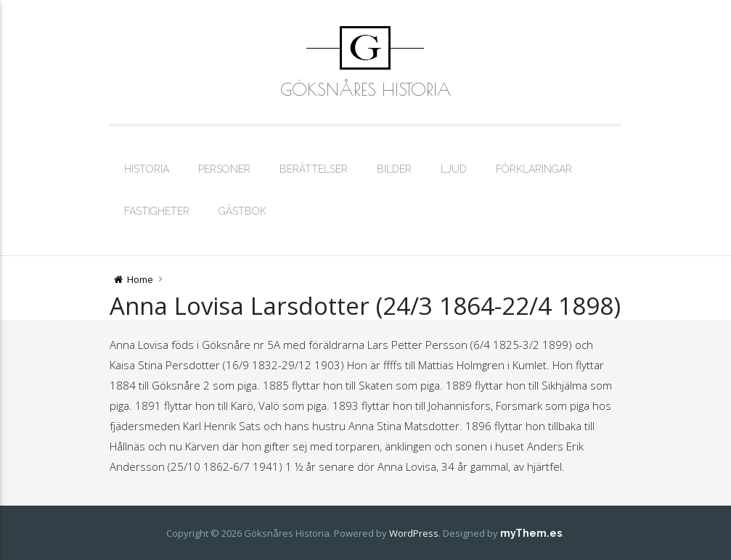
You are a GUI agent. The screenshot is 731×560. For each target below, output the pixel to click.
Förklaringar (534, 169)
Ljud (454, 169)
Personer (224, 169)
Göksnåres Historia (365, 89)
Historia (147, 169)
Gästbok (242, 211)
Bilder (394, 169)
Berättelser (314, 169)
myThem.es (531, 533)
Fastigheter (157, 211)
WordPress (414, 533)
